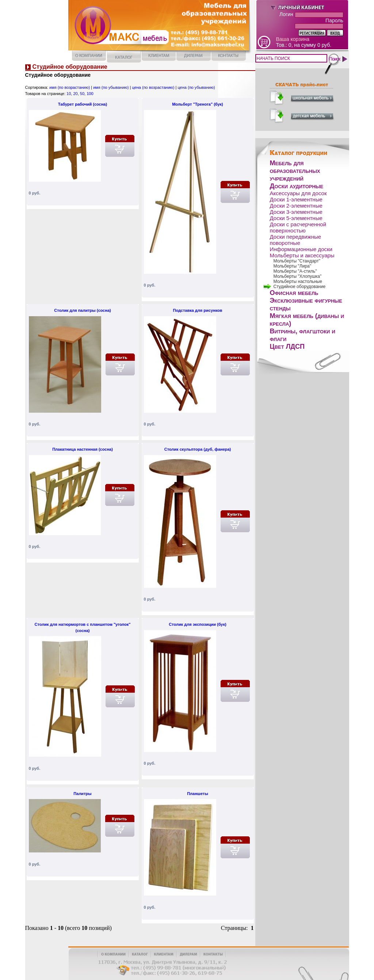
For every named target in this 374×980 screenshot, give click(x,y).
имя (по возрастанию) (70, 87)
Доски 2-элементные (296, 206)
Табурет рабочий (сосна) (83, 104)
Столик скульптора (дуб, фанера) (198, 449)
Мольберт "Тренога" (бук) (198, 104)
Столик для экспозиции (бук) (197, 624)
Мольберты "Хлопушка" (298, 276)
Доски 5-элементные (296, 218)
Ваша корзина (293, 39)
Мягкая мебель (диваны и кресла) (307, 320)
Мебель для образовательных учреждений (295, 171)
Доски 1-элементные (296, 199)
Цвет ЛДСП (287, 347)
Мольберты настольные (298, 281)
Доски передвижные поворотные (296, 240)
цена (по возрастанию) (153, 87)
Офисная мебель (294, 293)
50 (82, 94)
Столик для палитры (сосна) (82, 310)
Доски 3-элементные (296, 212)
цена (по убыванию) (196, 87)
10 (69, 94)
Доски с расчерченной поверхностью (298, 227)
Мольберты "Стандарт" (297, 261)
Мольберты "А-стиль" (295, 271)
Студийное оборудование (300, 287)
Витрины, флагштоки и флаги (303, 335)
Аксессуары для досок (298, 193)
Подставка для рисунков (197, 310)
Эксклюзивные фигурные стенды (306, 304)
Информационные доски (301, 249)
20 (75, 94)
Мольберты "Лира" (293, 266)
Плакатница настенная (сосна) (83, 449)
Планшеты (198, 794)
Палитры (82, 794)
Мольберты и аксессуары (302, 255)
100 (90, 94)
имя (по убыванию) (111, 87)
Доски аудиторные (297, 186)
